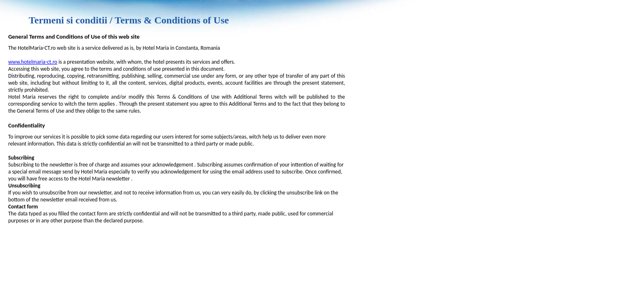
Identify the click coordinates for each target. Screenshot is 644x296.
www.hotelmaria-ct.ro (33, 62)
